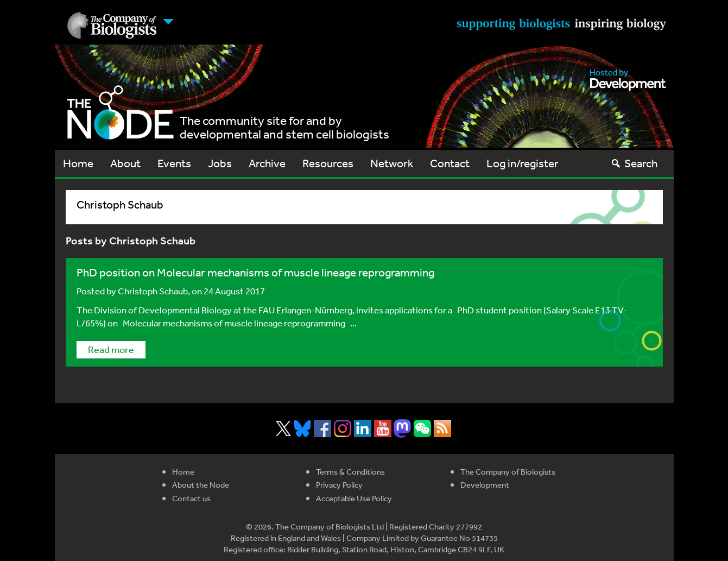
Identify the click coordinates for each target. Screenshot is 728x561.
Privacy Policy (339, 485)
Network (392, 163)
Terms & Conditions (350, 472)
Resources (328, 163)
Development (485, 485)
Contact (450, 163)
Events (174, 163)
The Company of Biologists (508, 472)
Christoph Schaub (153, 291)
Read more (111, 349)
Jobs (220, 163)
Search (634, 163)
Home (78, 163)
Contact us (191, 498)
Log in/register (523, 163)
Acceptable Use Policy (354, 498)
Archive (267, 163)
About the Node (201, 485)
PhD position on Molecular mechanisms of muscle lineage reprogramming (255, 272)
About (125, 163)
